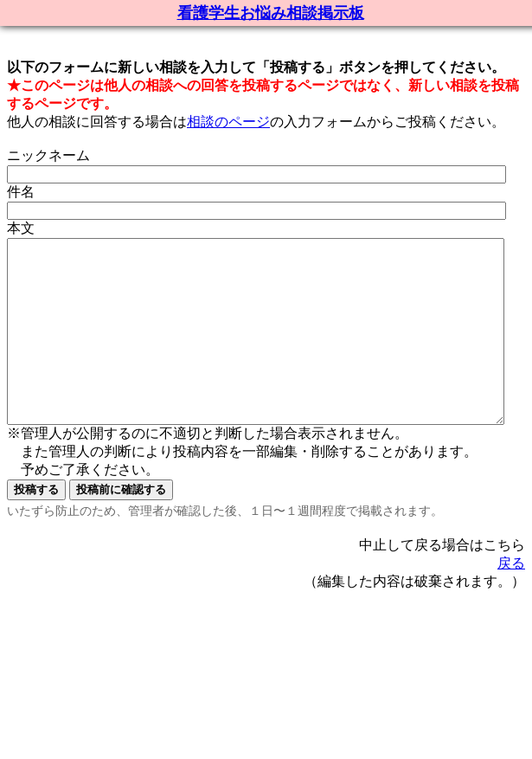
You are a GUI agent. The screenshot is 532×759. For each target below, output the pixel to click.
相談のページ (228, 122)
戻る (511, 599)
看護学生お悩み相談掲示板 (271, 13)
